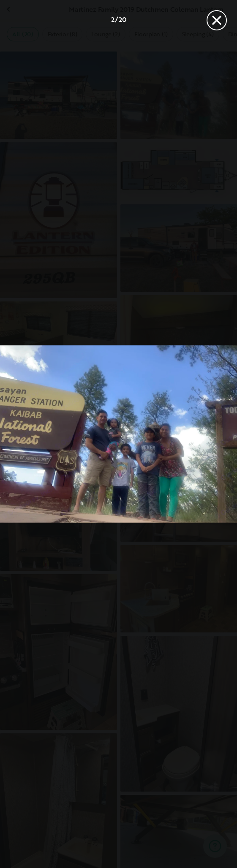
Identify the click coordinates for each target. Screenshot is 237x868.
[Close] (217, 20)
